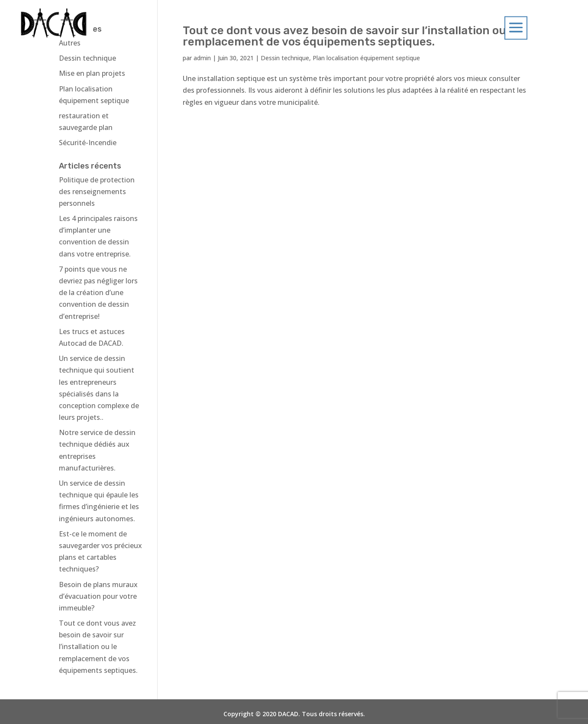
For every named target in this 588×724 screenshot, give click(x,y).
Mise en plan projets (92, 73)
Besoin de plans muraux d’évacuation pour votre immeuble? (98, 596)
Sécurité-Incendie (88, 143)
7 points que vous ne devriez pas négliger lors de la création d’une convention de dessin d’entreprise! (98, 293)
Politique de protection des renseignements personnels (97, 192)
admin (202, 58)
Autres (70, 43)
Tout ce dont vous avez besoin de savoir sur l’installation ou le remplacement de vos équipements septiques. (98, 647)
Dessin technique (285, 58)
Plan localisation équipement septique (366, 58)
